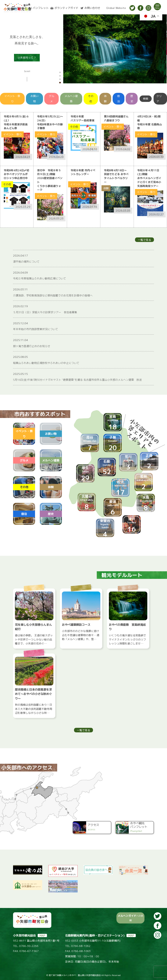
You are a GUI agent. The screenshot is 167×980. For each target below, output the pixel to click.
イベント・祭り (12, 99)
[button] (60, 72)
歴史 (132, 99)
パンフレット (41, 8)
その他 (91, 99)
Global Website (116, 8)
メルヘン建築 (71, 99)
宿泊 (119, 99)
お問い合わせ (92, 8)
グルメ (52, 99)
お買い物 (34, 99)
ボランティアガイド (66, 8)
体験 (105, 99)
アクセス (21, 8)
